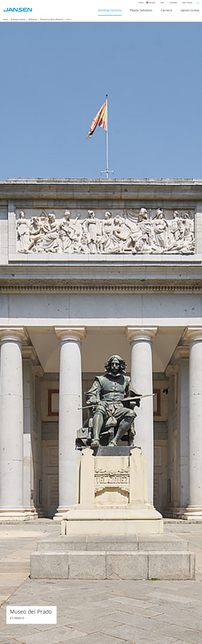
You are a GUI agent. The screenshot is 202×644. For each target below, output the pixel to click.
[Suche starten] (197, 3)
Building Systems (110, 11)
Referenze (33, 20)
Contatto (173, 3)
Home (141, 3)
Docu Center (187, 3)
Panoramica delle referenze (52, 20)
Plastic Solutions (141, 11)
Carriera (166, 11)
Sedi (162, 3)
